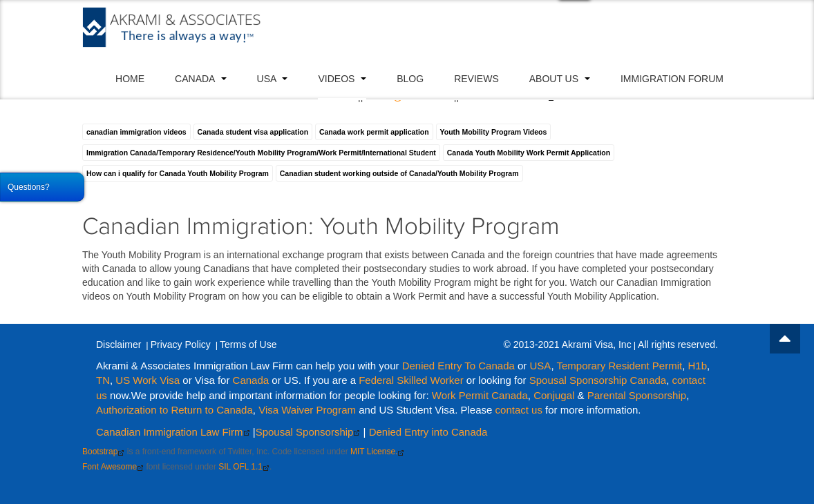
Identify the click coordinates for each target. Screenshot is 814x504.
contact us (519, 410)
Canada (200, 79)
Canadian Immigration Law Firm (173, 432)
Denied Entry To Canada (458, 366)
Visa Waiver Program (307, 410)
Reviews (476, 79)
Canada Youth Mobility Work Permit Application (529, 153)
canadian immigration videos (136, 132)
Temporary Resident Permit (619, 366)
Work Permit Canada (480, 395)
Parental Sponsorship (637, 395)
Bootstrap (103, 452)
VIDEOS (342, 79)
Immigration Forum (672, 79)
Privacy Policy (181, 345)
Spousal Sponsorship (308, 432)
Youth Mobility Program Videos (494, 132)
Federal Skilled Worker (411, 380)
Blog (410, 79)
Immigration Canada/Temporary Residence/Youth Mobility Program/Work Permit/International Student (261, 153)
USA (273, 79)
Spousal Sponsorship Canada (598, 380)
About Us (560, 79)
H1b (698, 366)
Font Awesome (113, 467)
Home (130, 79)
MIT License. (377, 452)
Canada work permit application (374, 132)
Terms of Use (248, 345)
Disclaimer (119, 345)
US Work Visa (148, 380)
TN (103, 380)
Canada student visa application (253, 132)
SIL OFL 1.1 (244, 467)
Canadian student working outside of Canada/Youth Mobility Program (399, 173)
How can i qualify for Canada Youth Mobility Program (178, 173)
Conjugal (555, 395)
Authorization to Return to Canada (174, 410)
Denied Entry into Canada (428, 432)
